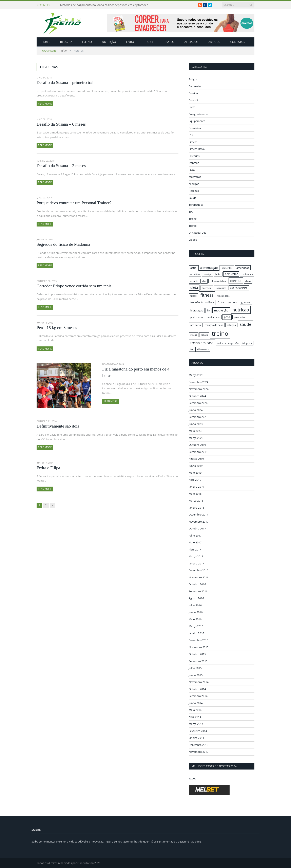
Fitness (193, 142)
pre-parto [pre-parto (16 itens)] (196, 325)
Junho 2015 (196, 675)
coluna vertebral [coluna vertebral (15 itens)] (218, 281)
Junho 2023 (196, 424)
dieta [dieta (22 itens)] (194, 288)
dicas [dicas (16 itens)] (248, 281)
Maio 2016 (195, 619)
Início (54, 51)
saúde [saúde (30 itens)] (245, 324)
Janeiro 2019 (196, 487)
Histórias (194, 156)
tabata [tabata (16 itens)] (204, 335)
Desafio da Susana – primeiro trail (66, 83)
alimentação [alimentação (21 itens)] (209, 268)
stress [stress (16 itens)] (194, 335)
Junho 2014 (196, 703)
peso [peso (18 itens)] (227, 317)
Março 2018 (196, 501)
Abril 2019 (195, 480)
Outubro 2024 (197, 396)
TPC (191, 212)
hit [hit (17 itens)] (209, 310)
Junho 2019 (196, 466)
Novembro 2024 (199, 389)
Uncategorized (198, 233)
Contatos (238, 42)
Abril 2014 (195, 717)
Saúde (193, 198)
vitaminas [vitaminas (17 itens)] (203, 349)
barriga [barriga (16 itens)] (208, 274)
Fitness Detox (197, 149)
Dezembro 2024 (198, 382)
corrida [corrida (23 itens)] (236, 281)
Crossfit (193, 100)
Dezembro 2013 (198, 745)
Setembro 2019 (198, 452)
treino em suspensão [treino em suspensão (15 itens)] (228, 343)
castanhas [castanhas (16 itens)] (247, 274)
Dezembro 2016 (198, 570)
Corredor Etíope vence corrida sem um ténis (74, 286)
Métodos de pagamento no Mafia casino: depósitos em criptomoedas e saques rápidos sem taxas (107, 5)
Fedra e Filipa (48, 468)
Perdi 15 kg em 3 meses (57, 328)
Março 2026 (196, 375)
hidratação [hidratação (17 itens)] (197, 310)
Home (46, 42)
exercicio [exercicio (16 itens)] (207, 288)
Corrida (193, 93)
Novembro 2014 (199, 682)
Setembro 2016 (198, 591)
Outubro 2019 (197, 445)
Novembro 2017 (199, 521)
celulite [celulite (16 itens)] (194, 281)
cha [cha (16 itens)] (204, 281)
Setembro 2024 (198, 403)
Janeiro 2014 (196, 738)
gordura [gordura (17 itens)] (232, 302)
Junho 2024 (196, 410)
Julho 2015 (195, 668)
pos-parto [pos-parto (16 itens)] (239, 317)
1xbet (192, 778)
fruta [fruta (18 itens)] (221, 302)
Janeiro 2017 (196, 563)
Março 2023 (196, 438)
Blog (64, 42)
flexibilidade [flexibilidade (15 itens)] (224, 296)
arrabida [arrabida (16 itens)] (195, 274)
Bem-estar (195, 86)
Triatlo (169, 42)
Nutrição (109, 42)
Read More (45, 104)
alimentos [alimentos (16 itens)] (227, 268)
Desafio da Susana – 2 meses (61, 166)
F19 (191, 135)
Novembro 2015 (199, 647)
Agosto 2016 (196, 598)
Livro (130, 42)
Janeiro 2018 (196, 507)
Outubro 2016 (197, 584)
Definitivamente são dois (58, 426)
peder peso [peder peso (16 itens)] (197, 317)
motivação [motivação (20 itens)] (221, 310)
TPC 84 (149, 42)
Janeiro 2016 (196, 633)
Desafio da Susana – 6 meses (61, 124)
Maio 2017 (195, 542)
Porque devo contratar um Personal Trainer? (74, 203)
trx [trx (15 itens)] (192, 349)
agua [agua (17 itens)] (193, 268)
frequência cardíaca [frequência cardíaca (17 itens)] (202, 302)
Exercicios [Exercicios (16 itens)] (221, 288)
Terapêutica (196, 205)
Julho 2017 (195, 535)
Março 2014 (196, 724)
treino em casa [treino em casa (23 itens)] (202, 343)
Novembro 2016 (199, 577)
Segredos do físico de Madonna (63, 244)
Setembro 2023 (198, 417)
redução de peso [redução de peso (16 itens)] (214, 325)
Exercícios (195, 128)
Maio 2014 (195, 710)
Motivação (195, 177)
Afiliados (191, 42)
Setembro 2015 (198, 661)
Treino (87, 42)
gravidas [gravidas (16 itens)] (246, 302)
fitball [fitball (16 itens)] (193, 296)
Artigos (214, 42)
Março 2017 (196, 556)
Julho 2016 (195, 605)
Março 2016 (196, 626)
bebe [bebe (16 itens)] (218, 274)
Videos (193, 240)
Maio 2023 (195, 431)
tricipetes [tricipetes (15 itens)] (247, 343)
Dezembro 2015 (198, 640)
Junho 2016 (196, 612)
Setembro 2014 (198, 696)
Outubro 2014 (197, 689)
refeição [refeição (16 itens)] (231, 325)
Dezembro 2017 (198, 514)
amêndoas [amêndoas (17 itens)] (243, 268)
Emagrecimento (198, 114)
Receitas (194, 191)
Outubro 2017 (197, 528)
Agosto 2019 (196, 459)
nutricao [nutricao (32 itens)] (241, 310)
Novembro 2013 (199, 752)
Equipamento (197, 121)
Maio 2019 (195, 473)
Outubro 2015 (197, 654)
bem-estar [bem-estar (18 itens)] (231, 274)
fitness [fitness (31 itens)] (207, 295)
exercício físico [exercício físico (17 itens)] (239, 288)
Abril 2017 (195, 549)
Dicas (192, 107)
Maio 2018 (195, 493)
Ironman (194, 163)
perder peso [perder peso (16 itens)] (213, 317)
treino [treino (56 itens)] (220, 333)
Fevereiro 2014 (198, 731)
